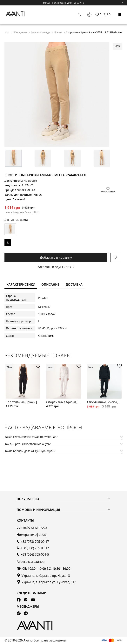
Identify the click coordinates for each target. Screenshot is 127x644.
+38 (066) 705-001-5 (35, 554)
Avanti (6, 32)
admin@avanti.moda (32, 527)
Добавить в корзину (56, 257)
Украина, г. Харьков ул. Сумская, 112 (49, 582)
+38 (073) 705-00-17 (35, 542)
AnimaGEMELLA (25, 190)
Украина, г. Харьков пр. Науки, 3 (46, 576)
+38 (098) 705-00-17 (35, 548)
